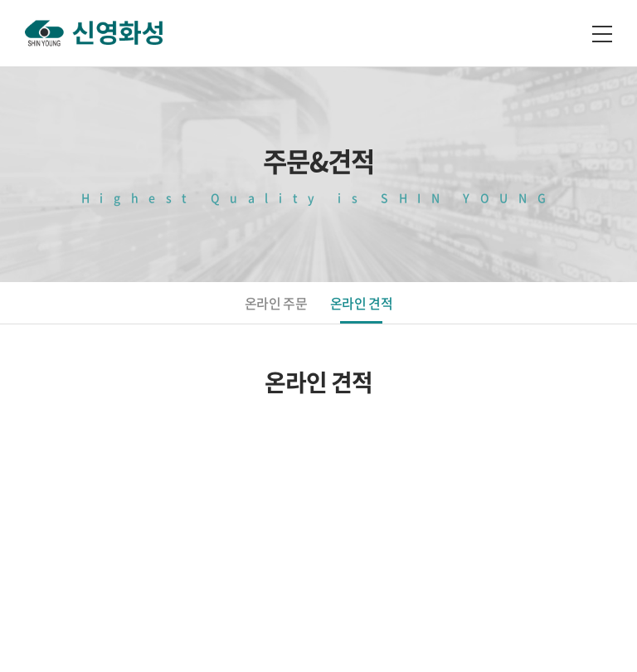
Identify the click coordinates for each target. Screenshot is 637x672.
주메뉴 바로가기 (0, 0)
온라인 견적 (361, 303)
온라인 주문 (276, 303)
